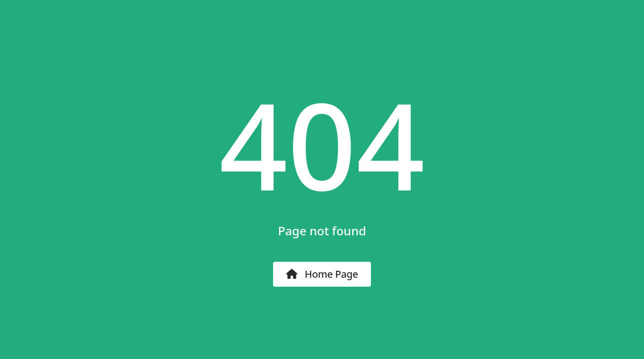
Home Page (322, 274)
